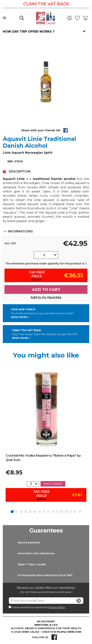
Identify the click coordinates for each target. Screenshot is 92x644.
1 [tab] (12, 512)
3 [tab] (21, 512)
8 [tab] (44, 512)
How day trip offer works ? (29, 32)
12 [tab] (62, 512)
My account (46, 621)
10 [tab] (53, 512)
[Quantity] (44, 255)
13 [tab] (66, 512)
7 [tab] (39, 512)
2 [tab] (17, 512)
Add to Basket (53, 484)
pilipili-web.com (69, 632)
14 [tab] (71, 512)
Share (66, 130)
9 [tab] (48, 512)
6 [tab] (35, 512)
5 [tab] (30, 512)
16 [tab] (80, 512)
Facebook (54, 637)
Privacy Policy (57, 607)
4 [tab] (26, 512)
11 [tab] (57, 512)
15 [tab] (75, 512)
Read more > (20, 317)
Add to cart (46, 290)
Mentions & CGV (46, 625)
